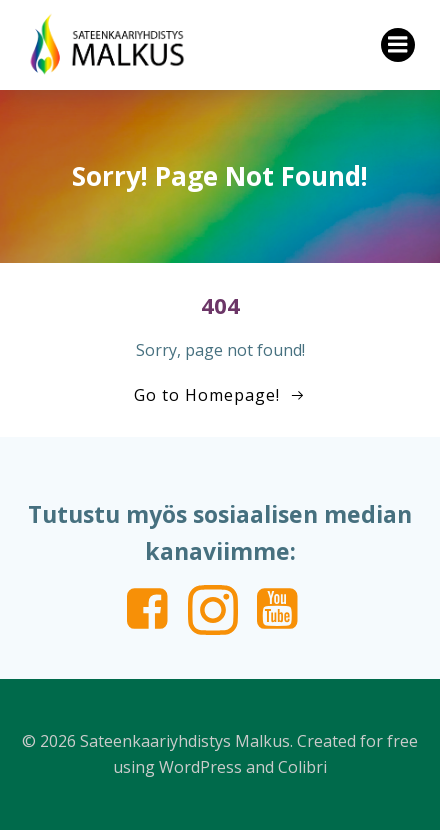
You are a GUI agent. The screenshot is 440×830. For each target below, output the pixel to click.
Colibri (302, 767)
